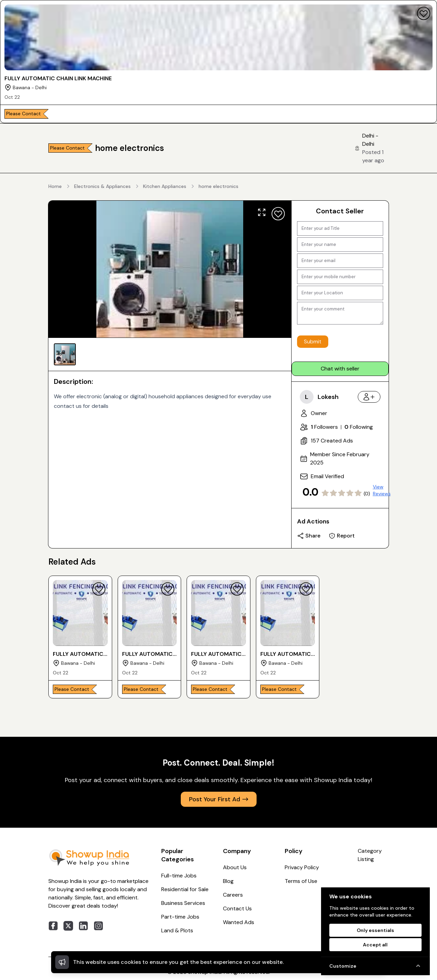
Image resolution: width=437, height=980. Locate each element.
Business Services (183, 903)
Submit (313, 341)
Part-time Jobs (180, 917)
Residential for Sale (185, 889)
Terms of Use (301, 881)
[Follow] (369, 397)
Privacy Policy (302, 867)
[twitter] (68, 926)
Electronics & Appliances (102, 186)
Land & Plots (177, 930)
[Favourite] (424, 13)
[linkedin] (83, 926)
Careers (233, 895)
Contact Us (237, 908)
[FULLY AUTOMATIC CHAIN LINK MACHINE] (219, 62)
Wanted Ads (239, 922)
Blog (228, 881)
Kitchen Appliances (165, 186)
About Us (235, 867)
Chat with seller (340, 369)
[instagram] (98, 926)
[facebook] (53, 926)
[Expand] (262, 212)
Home (55, 186)
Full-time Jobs (179, 876)
